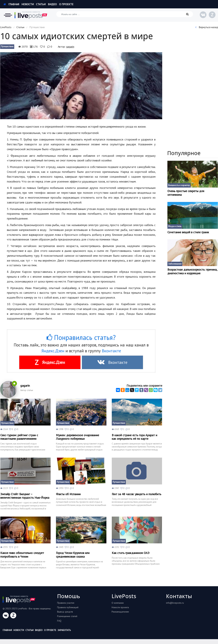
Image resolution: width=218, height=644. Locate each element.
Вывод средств (65, 612)
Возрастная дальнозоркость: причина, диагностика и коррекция (192, 271)
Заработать (64, 630)
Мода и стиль (175, 226)
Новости (28, 4)
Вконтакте (111, 351)
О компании (118, 603)
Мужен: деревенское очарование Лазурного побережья (77, 437)
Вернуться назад (207, 27)
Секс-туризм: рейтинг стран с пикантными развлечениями (19, 437)
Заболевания (175, 264)
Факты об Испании (68, 494)
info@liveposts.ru (175, 603)
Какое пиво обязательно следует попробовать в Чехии (22, 555)
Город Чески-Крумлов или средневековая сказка (73, 555)
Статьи (41, 4)
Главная (11, 4)
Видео (52, 4)
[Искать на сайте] (125, 14)
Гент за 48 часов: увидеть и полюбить (136, 494)
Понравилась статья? (81, 337)
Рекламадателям (120, 612)
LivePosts (6, 27)
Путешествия (7, 46)
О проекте (66, 4)
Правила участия (66, 603)
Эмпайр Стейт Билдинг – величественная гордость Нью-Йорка (25, 496)
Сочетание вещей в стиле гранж (188, 232)
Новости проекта (120, 607)
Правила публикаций (68, 607)
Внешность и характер (179, 185)
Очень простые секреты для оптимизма (186, 193)
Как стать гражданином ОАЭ (131, 553)
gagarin (70, 47)
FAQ (59, 621)
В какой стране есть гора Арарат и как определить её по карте (134, 437)
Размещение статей (67, 616)
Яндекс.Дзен (53, 351)
